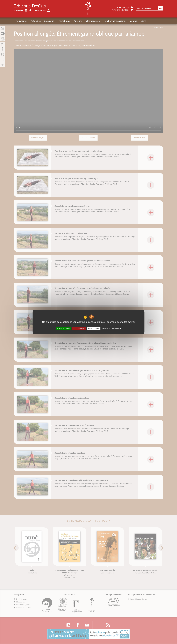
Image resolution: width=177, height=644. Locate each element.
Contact (134, 21)
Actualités (36, 21)
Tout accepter (63, 328)
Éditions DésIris (30, 6)
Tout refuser (79, 328)
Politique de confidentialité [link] (111, 328)
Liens (143, 21)
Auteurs (78, 21)
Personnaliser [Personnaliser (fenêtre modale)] (94, 328)
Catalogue (49, 21)
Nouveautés (22, 21)
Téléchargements (93, 21)
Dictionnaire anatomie (116, 21)
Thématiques (64, 21)
